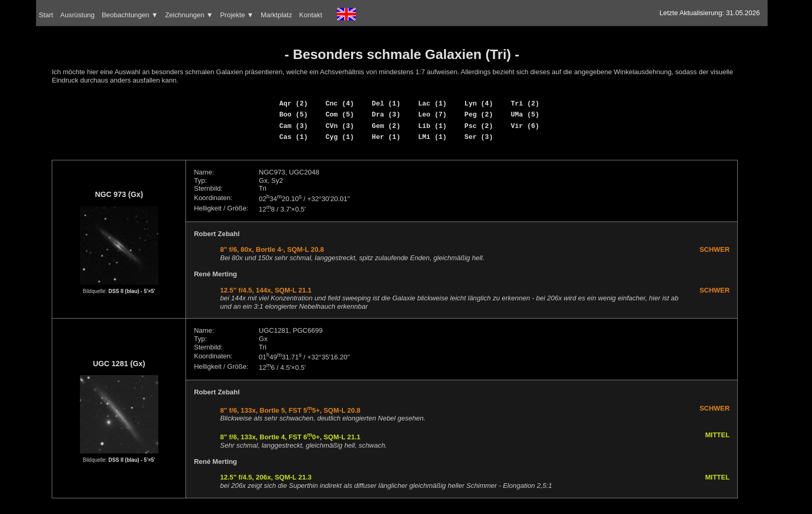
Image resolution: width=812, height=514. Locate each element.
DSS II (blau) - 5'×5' (132, 291)
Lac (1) (432, 103)
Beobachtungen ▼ (130, 15)
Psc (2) (479, 126)
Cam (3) (293, 126)
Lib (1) (432, 126)
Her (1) (386, 137)
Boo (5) (293, 114)
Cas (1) (293, 137)
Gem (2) (386, 126)
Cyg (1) (340, 137)
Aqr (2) (293, 103)
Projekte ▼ (237, 15)
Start (46, 15)
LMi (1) (432, 137)
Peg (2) (479, 114)
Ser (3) (479, 137)
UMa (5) (525, 114)
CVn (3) (340, 126)
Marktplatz (276, 15)
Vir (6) (525, 126)
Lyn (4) (479, 103)
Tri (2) (525, 103)
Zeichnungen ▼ (189, 15)
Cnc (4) (340, 103)
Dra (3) (386, 114)
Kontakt (311, 15)
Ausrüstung (77, 15)
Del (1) (386, 103)
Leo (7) (432, 114)
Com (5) (340, 114)
